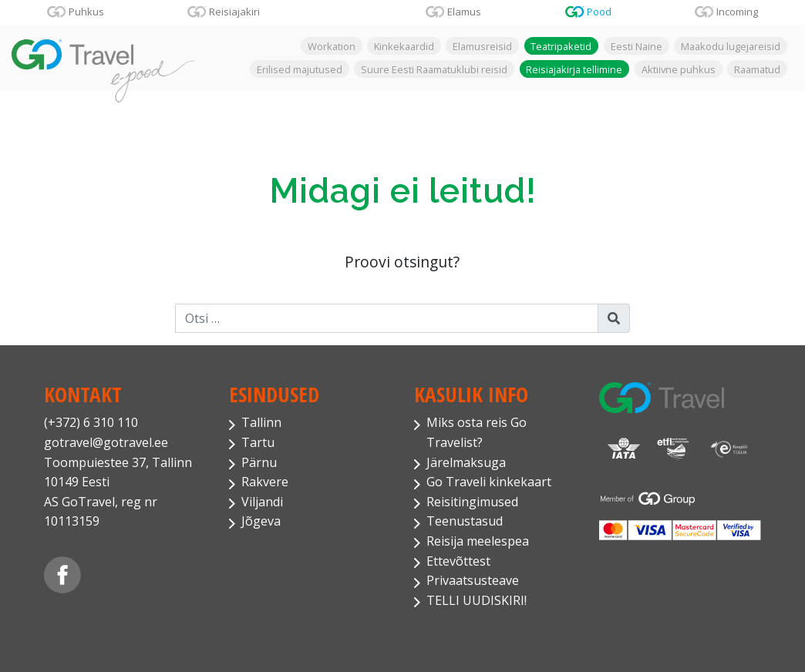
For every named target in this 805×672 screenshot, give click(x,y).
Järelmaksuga (466, 462)
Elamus (464, 12)
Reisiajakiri (234, 12)
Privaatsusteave (473, 580)
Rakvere (265, 482)
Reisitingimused (472, 502)
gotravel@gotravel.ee (106, 442)
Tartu (258, 442)
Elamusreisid (482, 46)
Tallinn (261, 422)
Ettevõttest (458, 561)
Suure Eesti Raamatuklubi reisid (434, 69)
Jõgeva (261, 521)
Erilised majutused (300, 69)
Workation (332, 46)
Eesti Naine (637, 46)
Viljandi (262, 502)
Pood (599, 12)
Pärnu (259, 462)
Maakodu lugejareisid (731, 46)
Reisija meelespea (478, 541)
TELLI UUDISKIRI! (477, 600)
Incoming (737, 12)
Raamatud (757, 69)
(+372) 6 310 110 (91, 422)
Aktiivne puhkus (679, 69)
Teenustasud (465, 521)
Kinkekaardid (404, 46)
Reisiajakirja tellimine (574, 69)
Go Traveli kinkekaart (489, 482)
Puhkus (86, 12)
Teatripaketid (561, 46)
